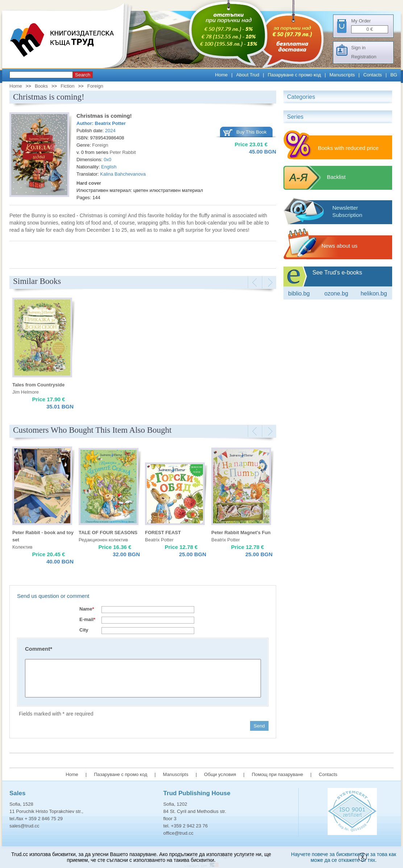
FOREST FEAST (163, 532)
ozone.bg (336, 293)
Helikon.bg (374, 293)
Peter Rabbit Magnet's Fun (241, 532)
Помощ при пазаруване (278, 774)
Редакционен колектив (103, 540)
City (84, 630)
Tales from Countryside (38, 385)
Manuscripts (342, 75)
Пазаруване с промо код (294, 75)
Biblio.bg (299, 293)
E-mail (87, 619)
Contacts (373, 75)
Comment (39, 649)
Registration (364, 57)
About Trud (248, 75)
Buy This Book (252, 132)
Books (41, 86)
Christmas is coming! (104, 116)
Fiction (67, 86)
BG (394, 75)
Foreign (95, 86)
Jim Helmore (26, 392)
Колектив (22, 547)
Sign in (358, 48)
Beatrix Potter (110, 123)
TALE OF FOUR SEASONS (108, 532)
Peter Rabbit (123, 152)
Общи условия (220, 774)
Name (87, 609)
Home (222, 75)
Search (83, 75)
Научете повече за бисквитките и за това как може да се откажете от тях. (344, 857)
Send (259, 726)
